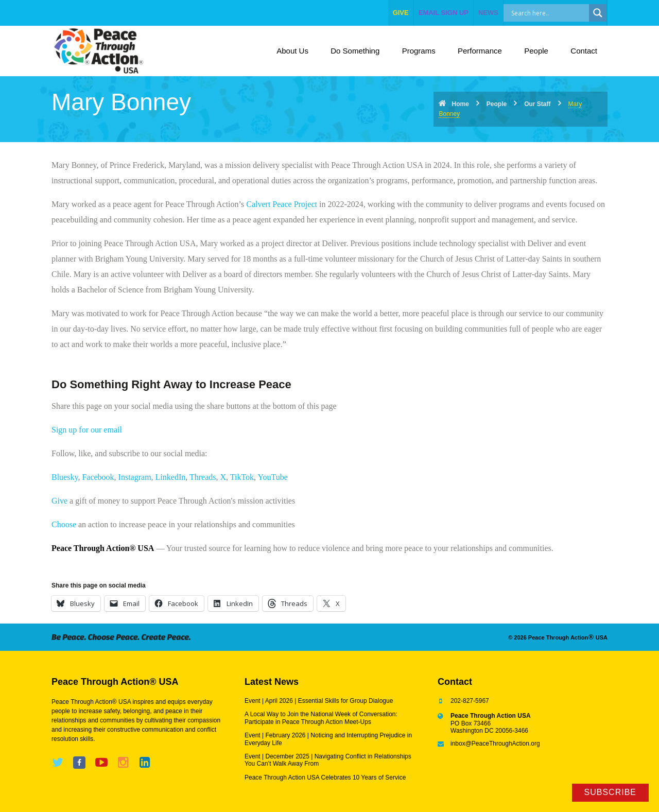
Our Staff (537, 104)
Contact (584, 51)
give (401, 13)
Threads (203, 477)
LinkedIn (171, 477)
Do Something (355, 51)
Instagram (135, 477)
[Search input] (557, 13)
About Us (292, 51)
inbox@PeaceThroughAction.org (495, 744)
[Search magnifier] (598, 13)
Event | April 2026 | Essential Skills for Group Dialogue (319, 701)
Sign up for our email (87, 430)
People (536, 51)
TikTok (242, 477)
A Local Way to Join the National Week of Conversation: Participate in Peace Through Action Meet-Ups (321, 718)
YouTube (273, 477)
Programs (419, 51)
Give (59, 501)
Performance (480, 51)
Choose (64, 524)
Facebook (98, 477)
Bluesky (65, 477)
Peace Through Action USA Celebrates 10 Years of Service (325, 778)
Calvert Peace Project (282, 204)
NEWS (488, 13)
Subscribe (610, 792)
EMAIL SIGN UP (444, 13)
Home (460, 104)
